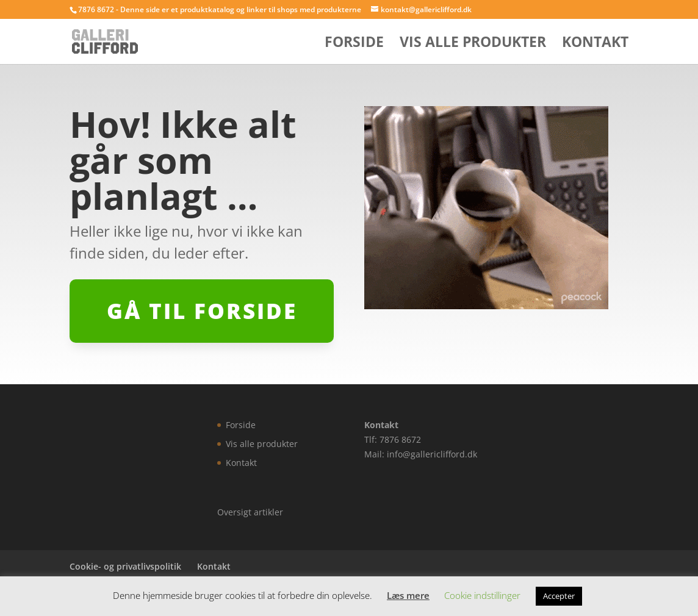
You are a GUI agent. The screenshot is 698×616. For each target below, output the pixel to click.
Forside (354, 44)
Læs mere (408, 595)
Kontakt (595, 44)
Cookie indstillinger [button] (482, 595)
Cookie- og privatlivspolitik (125, 566)
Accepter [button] (559, 596)
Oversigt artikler (250, 512)
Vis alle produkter (473, 44)
